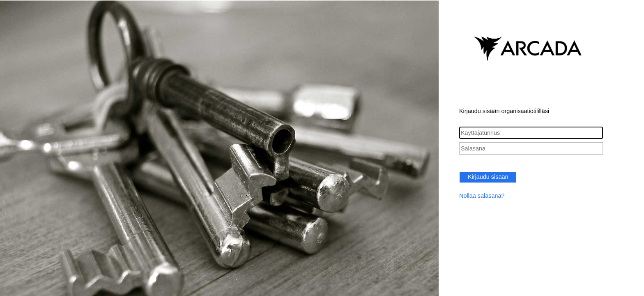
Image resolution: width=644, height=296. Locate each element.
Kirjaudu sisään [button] (488, 177)
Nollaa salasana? (482, 196)
